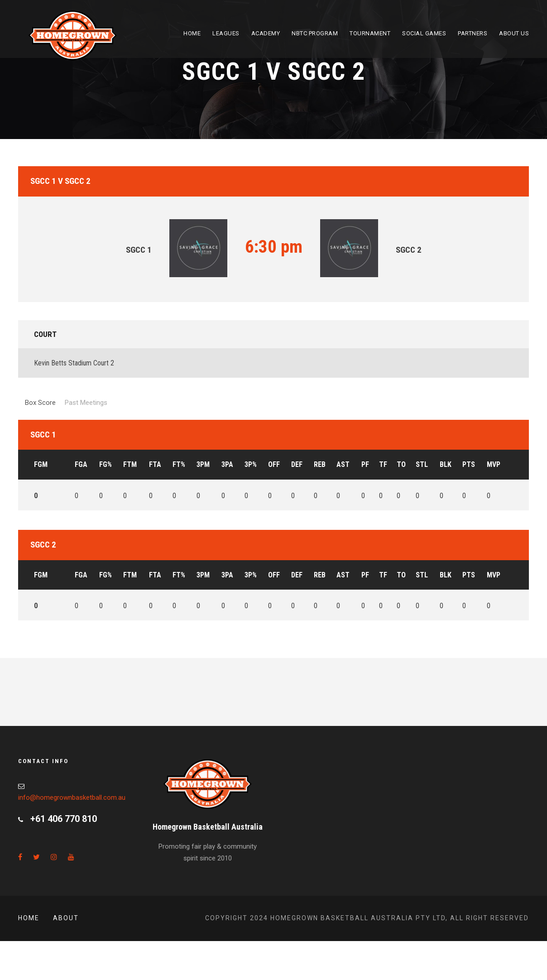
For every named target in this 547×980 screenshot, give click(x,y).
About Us (514, 33)
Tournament (370, 33)
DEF (297, 464)
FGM (41, 464)
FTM (130, 464)
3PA (227, 464)
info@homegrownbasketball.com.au (72, 797)
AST (343, 464)
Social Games (424, 33)
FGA (81, 464)
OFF (274, 464)
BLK (446, 464)
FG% (106, 464)
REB (320, 464)
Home (192, 33)
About (66, 918)
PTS (469, 464)
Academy (266, 33)
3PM (203, 464)
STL (422, 464)
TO (401, 464)
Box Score (40, 403)
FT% (179, 464)
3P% (251, 464)
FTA (155, 464)
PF (365, 464)
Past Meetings (86, 403)
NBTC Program (315, 33)
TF (383, 464)
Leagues (226, 33)
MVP (494, 464)
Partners (473, 33)
